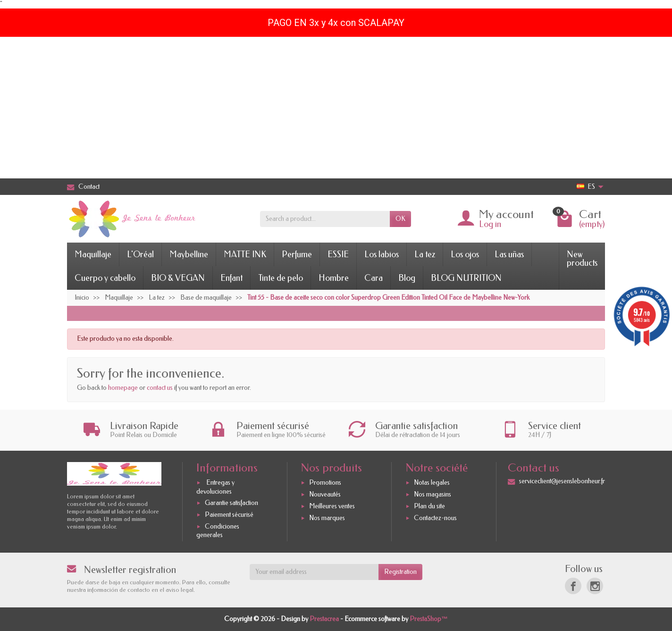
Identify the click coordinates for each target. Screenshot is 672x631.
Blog (407, 278)
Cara (374, 278)
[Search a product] (325, 219)
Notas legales (432, 483)
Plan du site (429, 506)
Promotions (325, 483)
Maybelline (189, 254)
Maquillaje (93, 254)
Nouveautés (325, 494)
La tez (425, 254)
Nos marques (327, 518)
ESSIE (338, 254)
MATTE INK (245, 254)
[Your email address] (314, 572)
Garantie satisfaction (231, 503)
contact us (160, 388)
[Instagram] (595, 586)
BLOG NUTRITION (466, 278)
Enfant (231, 278)
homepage (123, 388)
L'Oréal (140, 254)
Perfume (297, 254)
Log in (490, 224)
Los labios (382, 254)
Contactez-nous (435, 518)
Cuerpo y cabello (105, 278)
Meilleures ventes (332, 506)
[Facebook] (573, 586)
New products (582, 259)
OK (400, 219)
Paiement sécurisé (229, 515)
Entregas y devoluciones (215, 487)
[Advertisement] (336, 108)
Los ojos (465, 254)
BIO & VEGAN (178, 278)
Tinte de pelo (281, 278)
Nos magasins (433, 494)
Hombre (334, 278)
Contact (83, 187)
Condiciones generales (218, 531)
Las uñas (509, 254)
